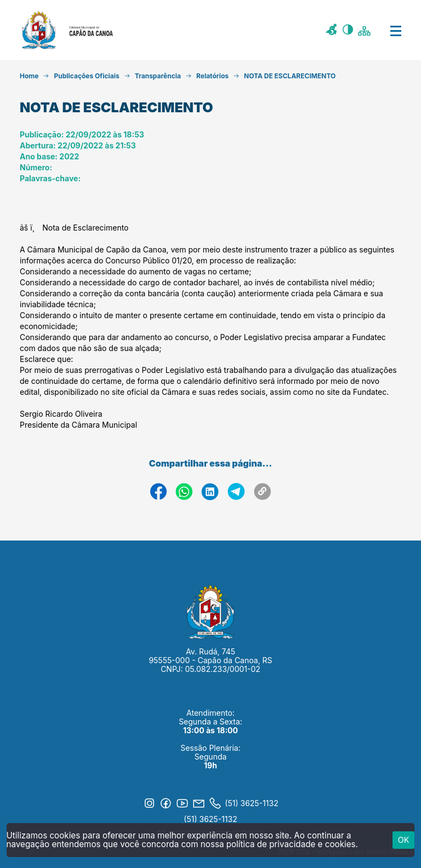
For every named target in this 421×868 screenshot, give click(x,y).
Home (29, 76)
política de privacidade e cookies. (292, 844)
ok (404, 840)
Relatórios (212, 76)
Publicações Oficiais (86, 76)
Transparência (158, 76)
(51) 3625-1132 (210, 819)
